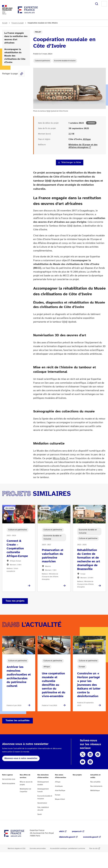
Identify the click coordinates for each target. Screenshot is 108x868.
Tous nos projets (15, 601)
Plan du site (93, 848)
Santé (39, 814)
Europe (58, 795)
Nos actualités (95, 782)
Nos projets (77, 775)
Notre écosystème (9, 784)
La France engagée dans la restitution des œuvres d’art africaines (16, 38)
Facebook (98, 754)
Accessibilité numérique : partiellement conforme (67, 848)
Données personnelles (38, 848)
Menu (104, 4)
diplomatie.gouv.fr (67, 837)
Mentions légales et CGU (17, 848)
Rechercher (97, 4)
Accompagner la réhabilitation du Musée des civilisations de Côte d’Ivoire (15, 56)
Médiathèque (95, 791)
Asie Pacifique (60, 791)
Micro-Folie (59, 458)
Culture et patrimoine (42, 61)
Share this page (22, 74)
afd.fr (62, 832)
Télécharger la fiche (71, 162)
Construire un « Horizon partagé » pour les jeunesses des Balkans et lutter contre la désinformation (89, 685)
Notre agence (7, 775)
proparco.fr (77, 832)
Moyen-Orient (60, 799)
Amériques (59, 786)
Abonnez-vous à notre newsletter (21, 758)
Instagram (90, 762)
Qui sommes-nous (9, 779)
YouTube (83, 762)
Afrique (87, 139)
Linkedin (90, 754)
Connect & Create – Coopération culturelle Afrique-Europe (17, 549)
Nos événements (96, 786)
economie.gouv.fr (91, 837)
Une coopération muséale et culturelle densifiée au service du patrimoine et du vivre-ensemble (54, 685)
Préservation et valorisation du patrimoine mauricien (53, 556)
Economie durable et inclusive (65, 61)
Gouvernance (42, 803)
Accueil (5, 23)
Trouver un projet (18, 23)
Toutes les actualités (18, 721)
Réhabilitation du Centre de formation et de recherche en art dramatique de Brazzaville (89, 560)
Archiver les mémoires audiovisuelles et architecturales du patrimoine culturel (19, 677)
